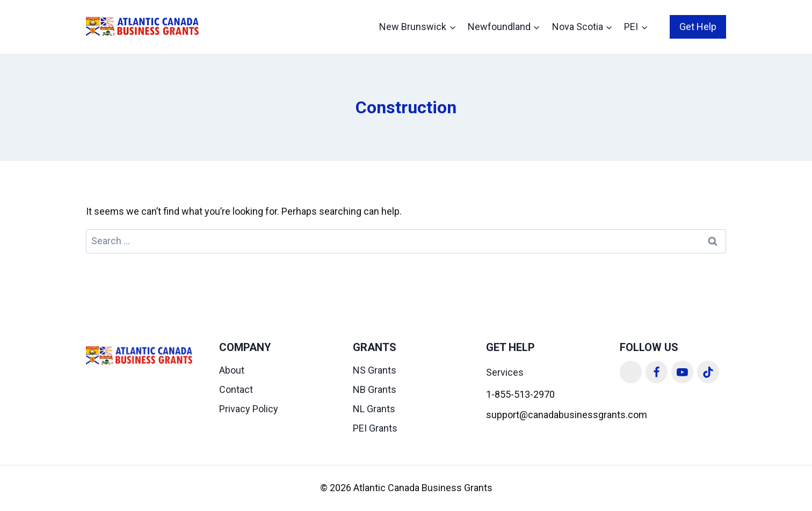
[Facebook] (657, 372)
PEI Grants (375, 428)
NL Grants (374, 409)
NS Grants (375, 370)
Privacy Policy (249, 409)
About (232, 370)
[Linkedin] (631, 372)
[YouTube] (683, 372)
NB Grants (375, 389)
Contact (236, 389)
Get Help (698, 27)
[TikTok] (708, 372)
